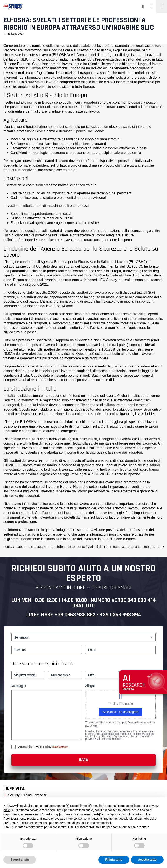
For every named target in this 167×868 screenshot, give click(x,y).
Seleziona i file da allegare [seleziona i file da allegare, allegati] (120, 712)
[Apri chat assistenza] (143, 682)
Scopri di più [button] (20, 860)
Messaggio (19, 686)
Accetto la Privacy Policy (35, 747)
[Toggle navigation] (162, 7)
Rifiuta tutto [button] (114, 860)
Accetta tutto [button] (147, 860)
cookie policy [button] (142, 814)
